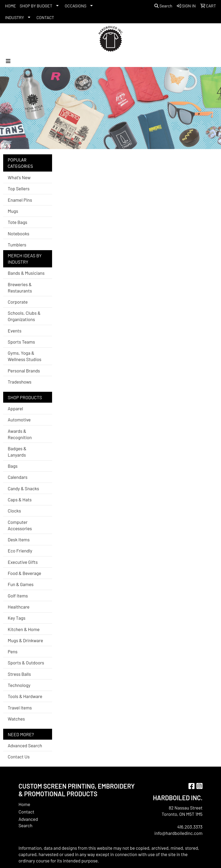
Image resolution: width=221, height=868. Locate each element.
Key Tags (17, 618)
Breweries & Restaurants (20, 287)
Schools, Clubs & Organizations (24, 316)
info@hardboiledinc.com (178, 833)
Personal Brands (24, 371)
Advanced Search (25, 745)
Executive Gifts (23, 562)
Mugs (13, 211)
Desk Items (19, 539)
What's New (19, 177)
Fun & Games (21, 584)
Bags (13, 466)
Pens (13, 651)
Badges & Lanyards (17, 452)
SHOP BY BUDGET (36, 6)
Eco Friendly (20, 551)
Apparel (15, 408)
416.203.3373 (190, 827)
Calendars (18, 477)
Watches (16, 719)
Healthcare (19, 607)
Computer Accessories (20, 525)
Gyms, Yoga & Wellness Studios (24, 356)
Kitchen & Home (24, 629)
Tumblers (17, 245)
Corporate (18, 302)
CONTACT (45, 17)
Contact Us (19, 757)
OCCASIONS (76, 6)
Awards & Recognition (20, 434)
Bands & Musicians (26, 273)
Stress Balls (19, 674)
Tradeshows (20, 382)
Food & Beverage (24, 573)
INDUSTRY (15, 17)
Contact (26, 812)
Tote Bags (17, 222)
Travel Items (20, 708)
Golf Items (18, 596)
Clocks (14, 511)
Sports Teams (21, 342)
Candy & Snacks (23, 488)
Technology (19, 685)
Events (15, 331)
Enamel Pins (20, 200)
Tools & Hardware (25, 696)
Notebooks (19, 233)
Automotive (19, 420)
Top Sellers (19, 188)
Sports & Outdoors (26, 663)
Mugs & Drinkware (25, 640)
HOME (11, 6)
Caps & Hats (20, 500)
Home (24, 804)
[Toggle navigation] (8, 61)
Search (163, 6)
